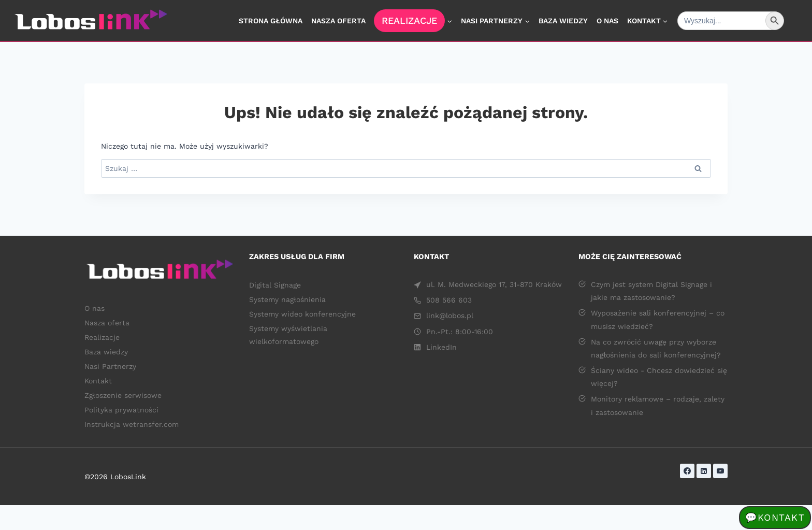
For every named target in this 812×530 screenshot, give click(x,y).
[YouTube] (720, 471)
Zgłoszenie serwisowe (123, 395)
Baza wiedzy (563, 21)
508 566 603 (449, 300)
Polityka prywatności (121, 410)
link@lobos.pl (450, 316)
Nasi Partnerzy (110, 366)
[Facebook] (687, 471)
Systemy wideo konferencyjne (302, 314)
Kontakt (98, 381)
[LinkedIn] (704, 471)
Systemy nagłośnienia (290, 299)
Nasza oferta (338, 21)
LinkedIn (441, 347)
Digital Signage (275, 285)
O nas (607, 21)
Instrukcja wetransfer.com (132, 424)
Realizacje (409, 20)
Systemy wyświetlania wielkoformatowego (288, 335)
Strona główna (271, 21)
